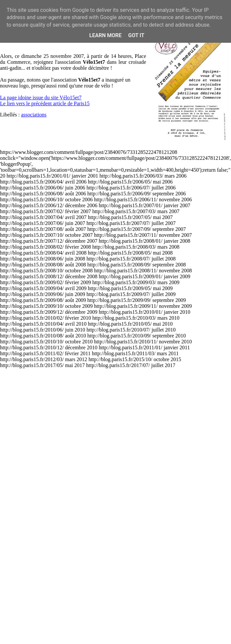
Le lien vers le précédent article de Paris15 (45, 103)
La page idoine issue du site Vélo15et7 (41, 98)
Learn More (105, 35)
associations (34, 115)
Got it (136, 35)
